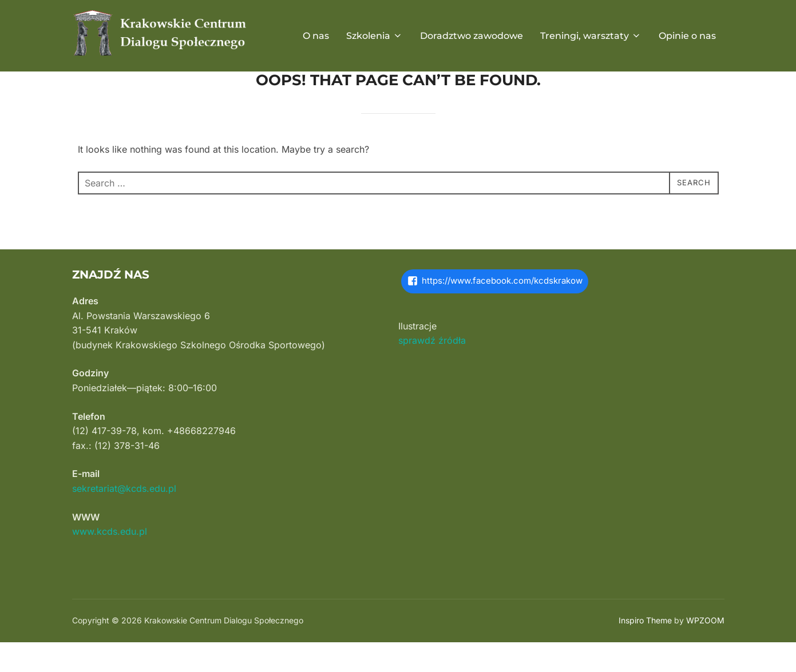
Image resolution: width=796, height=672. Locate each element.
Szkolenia (375, 36)
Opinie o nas (687, 36)
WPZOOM (705, 649)
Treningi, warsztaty (591, 36)
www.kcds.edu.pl (110, 560)
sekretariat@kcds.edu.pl (124, 518)
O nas (316, 36)
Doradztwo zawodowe (472, 36)
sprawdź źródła (432, 369)
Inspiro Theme (645, 649)
